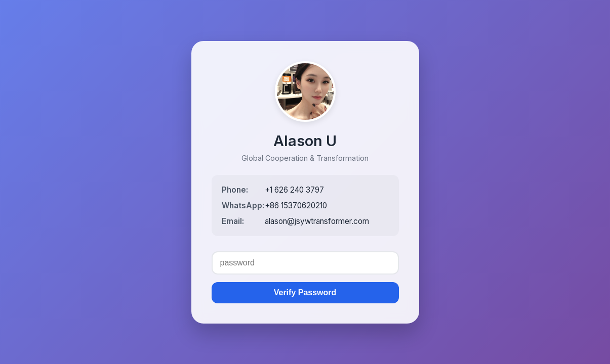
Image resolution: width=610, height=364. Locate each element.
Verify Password (305, 292)
